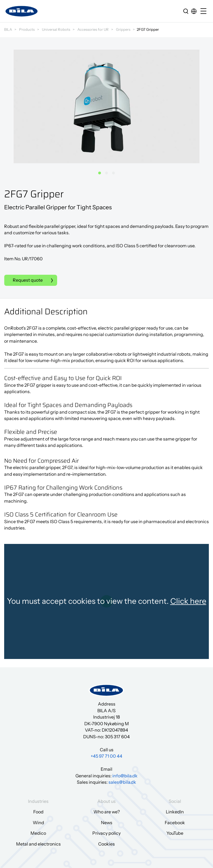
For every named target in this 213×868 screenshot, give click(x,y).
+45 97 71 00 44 (106, 756)
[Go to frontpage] (22, 11)
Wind (38, 823)
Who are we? (107, 812)
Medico (38, 833)
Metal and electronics (38, 844)
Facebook (175, 823)
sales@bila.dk (122, 782)
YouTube (175, 833)
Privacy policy (106, 833)
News (107, 823)
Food (38, 812)
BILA (8, 29)
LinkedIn (175, 812)
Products (27, 29)
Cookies (106, 844)
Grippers (123, 29)
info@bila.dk (125, 776)
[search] (186, 11)
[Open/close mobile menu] (205, 12)
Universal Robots (56, 29)
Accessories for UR (93, 29)
